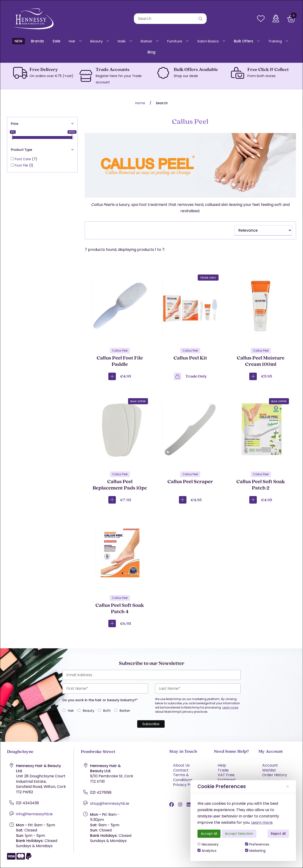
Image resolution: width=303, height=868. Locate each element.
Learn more (262, 822)
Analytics (207, 851)
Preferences (257, 844)
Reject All (278, 834)
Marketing (255, 851)
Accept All (209, 834)
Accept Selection (239, 834)
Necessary (208, 844)
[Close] (288, 787)
